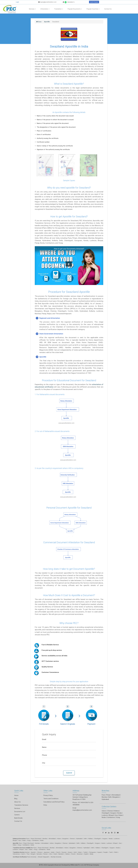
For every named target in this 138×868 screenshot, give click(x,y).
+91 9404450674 (84, 802)
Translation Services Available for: (23, 848)
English (86, 854)
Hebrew (67, 854)
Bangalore (65, 839)
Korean (70, 852)
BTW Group (89, 865)
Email (44, 739)
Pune (103, 795)
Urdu (50, 854)
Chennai (72, 839)
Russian (64, 852)
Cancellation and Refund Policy (54, 802)
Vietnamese (16, 854)
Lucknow (15, 849)
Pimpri (108, 795)
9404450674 (69, 2)
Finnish (73, 854)
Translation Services (21, 805)
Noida (42, 840)
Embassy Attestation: (19, 839)
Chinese (40, 852)
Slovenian (80, 854)
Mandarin (61, 854)
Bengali (33, 854)
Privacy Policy (48, 795)
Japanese (46, 852)
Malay (92, 854)
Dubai (24, 840)
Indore (59, 839)
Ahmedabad (116, 795)
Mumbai (45, 839)
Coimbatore (35, 840)
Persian (45, 854)
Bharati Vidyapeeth (44, 857)
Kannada (39, 854)
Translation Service (19, 852)
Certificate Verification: (20, 857)
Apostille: (16, 843)
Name (44, 747)
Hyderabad (79, 839)
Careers (17, 815)
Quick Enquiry (94, 2)
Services (32, 9)
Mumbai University (56, 857)
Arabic (53, 852)
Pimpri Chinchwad (36, 839)
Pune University (32, 857)
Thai (28, 854)
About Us (17, 802)
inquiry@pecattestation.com (47, 2)
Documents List (20, 811)
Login (17, 2)
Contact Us (108, 9)
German (27, 852)
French (58, 852)
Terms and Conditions (51, 799)
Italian (80, 852)
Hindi (75, 852)
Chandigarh (90, 843)
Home (16, 795)
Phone (44, 755)
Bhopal (15, 840)
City (44, 763)
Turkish (85, 852)
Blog (16, 799)
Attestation (45, 9)
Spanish (33, 852)
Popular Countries (93, 9)
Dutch (23, 854)
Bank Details (18, 818)
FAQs (45, 805)
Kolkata (90, 839)
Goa (20, 840)
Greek (55, 854)
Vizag (29, 840)
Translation (59, 9)
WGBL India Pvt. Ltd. (77, 865)
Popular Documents (75, 9)
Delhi (85, 839)
